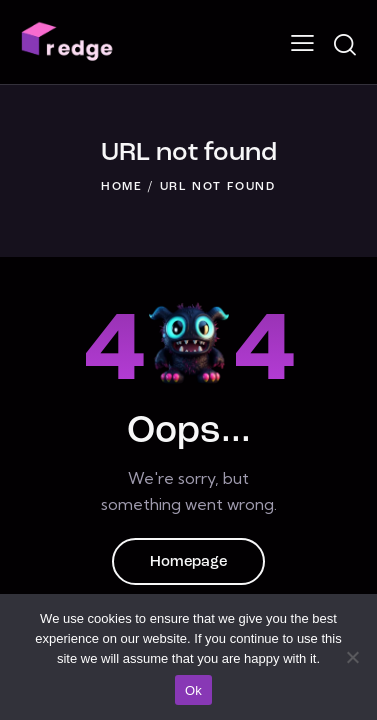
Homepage (188, 562)
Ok (193, 690)
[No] (352, 657)
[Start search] (344, 45)
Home (122, 187)
